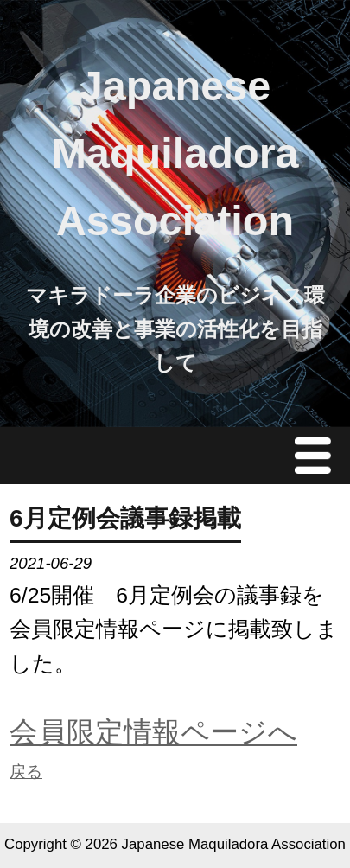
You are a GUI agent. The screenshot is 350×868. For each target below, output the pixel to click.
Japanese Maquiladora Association (175, 153)
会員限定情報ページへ (153, 732)
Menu (317, 455)
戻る (26, 772)
